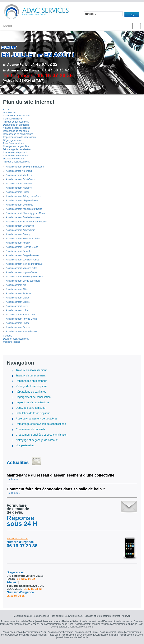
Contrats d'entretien (13, 119)
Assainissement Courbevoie (20, 226)
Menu (8, 26)
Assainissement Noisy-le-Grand (22, 247)
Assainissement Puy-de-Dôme (21, 319)
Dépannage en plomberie (16, 125)
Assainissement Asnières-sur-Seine (24, 209)
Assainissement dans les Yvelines (92, 624)
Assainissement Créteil (18, 192)
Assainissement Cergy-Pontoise (22, 255)
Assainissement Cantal (18, 298)
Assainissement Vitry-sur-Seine (22, 201)
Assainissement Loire (17, 310)
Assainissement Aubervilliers (21, 230)
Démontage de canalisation (17, 149)
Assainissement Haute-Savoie (21, 332)
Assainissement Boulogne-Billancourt (25, 167)
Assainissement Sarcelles (19, 251)
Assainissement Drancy (18, 234)
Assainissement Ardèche (19, 293)
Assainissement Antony (18, 243)
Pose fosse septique (13, 143)
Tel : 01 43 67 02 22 (17, 539)
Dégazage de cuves (13, 140)
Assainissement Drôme (18, 302)
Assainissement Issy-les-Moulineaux (24, 264)
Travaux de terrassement (16, 122)
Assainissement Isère (17, 306)
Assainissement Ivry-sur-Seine (21, 272)
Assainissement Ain (16, 285)
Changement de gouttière (16, 146)
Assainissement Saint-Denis (20, 179)
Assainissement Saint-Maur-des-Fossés (26, 222)
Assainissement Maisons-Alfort (22, 268)
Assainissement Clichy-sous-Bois (23, 281)
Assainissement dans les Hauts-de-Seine (57, 621)
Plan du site (57, 616)
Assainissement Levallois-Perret (22, 260)
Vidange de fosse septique (17, 128)
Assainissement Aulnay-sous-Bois (23, 196)
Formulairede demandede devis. (18, 509)
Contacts (8, 336)
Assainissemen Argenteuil (19, 171)
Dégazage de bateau (14, 159)
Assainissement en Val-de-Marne (18, 621)
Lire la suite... (14, 479)
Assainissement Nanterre (19, 188)
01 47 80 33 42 (33, 589)
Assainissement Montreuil (19, 175)
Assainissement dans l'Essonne (96, 621)
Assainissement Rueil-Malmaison (23, 217)
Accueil (7, 109)
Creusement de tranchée (16, 156)
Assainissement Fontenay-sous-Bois (25, 277)
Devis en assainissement (16, 339)
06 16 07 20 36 (16, 596)
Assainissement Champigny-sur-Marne (26, 213)
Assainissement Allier (17, 289)
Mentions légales (12, 342)
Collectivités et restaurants (17, 116)
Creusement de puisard (15, 153)
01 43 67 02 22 (26, 579)
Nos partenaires (41, 616)
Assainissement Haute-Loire (20, 315)
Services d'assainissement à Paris (76, 627)
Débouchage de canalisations (18, 134)
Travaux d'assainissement (16, 162)
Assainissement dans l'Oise (59, 624)
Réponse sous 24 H (22, 521)
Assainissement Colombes (19, 205)
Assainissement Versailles (19, 184)
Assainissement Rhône (18, 323)
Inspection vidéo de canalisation (19, 137)
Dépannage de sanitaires (16, 131)
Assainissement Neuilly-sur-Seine (23, 239)
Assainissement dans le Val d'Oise (26, 624)
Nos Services (10, 113)
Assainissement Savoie (18, 327)
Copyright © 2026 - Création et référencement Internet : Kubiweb (98, 616)
